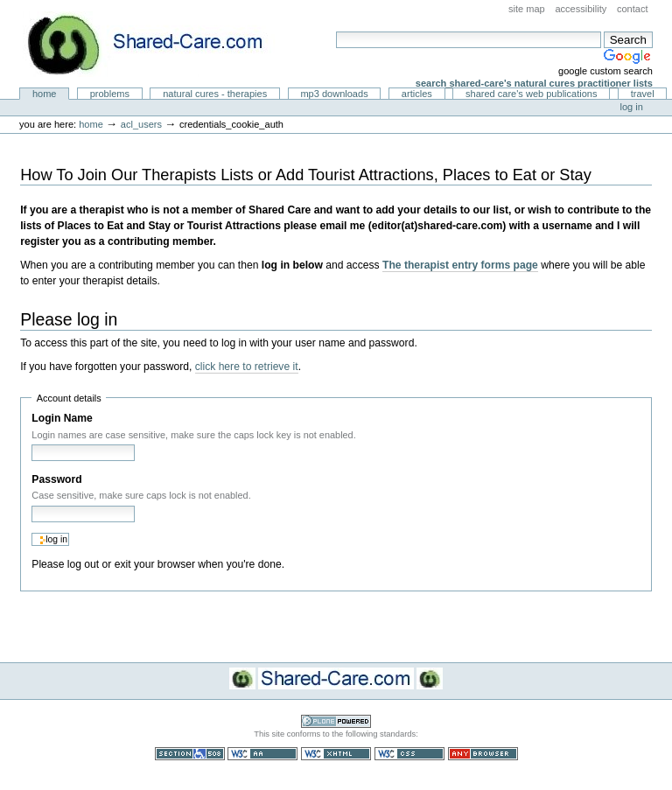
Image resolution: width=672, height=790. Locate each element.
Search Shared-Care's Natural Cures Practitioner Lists (534, 83)
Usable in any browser (483, 754)
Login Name (62, 418)
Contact (633, 9)
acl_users (141, 124)
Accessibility (581, 9)
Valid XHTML (336, 754)
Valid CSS (409, 754)
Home (45, 94)
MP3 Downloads (334, 94)
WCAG (262, 754)
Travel (643, 94)
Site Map (527, 9)
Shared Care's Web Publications (532, 94)
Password (56, 479)
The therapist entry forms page (460, 265)
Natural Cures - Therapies (215, 94)
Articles (417, 94)
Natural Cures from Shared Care (158, 44)
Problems (110, 94)
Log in (632, 107)
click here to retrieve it (247, 367)
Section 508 (190, 754)
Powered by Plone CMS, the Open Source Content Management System (336, 721)
